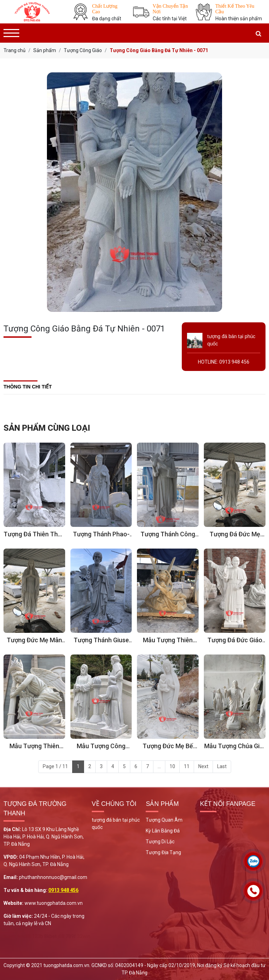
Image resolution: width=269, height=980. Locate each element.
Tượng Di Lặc (160, 842)
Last (222, 766)
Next (203, 766)
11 (187, 766)
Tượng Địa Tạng (163, 852)
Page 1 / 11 (55, 766)
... (159, 766)
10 (172, 766)
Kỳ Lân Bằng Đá (163, 831)
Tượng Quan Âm (164, 820)
